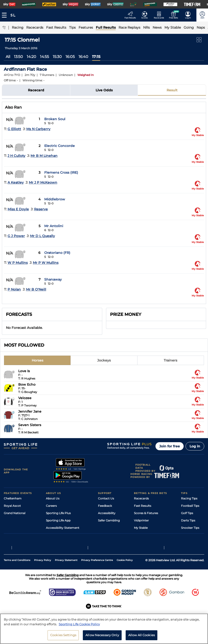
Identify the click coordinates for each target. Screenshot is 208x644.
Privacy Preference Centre (97, 577)
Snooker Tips (190, 528)
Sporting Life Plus (58, 513)
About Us (53, 498)
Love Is (24, 371)
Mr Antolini (54, 226)
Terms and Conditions (17, 577)
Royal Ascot (12, 506)
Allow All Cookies (142, 636)
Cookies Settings (63, 636)
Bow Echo (27, 384)
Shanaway (53, 279)
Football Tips (190, 506)
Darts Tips (188, 520)
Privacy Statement (66, 577)
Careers (51, 506)
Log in (195, 446)
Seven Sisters (30, 425)
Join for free (170, 446)
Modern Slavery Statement (65, 535)
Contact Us (106, 498)
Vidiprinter (141, 520)
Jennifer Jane (30, 411)
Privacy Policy (43, 577)
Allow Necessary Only (102, 636)
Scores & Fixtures (146, 513)
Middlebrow (55, 199)
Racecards (141, 498)
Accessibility (107, 513)
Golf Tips (187, 513)
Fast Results (143, 506)
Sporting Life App (58, 520)
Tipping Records (193, 535)
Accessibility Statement (63, 528)
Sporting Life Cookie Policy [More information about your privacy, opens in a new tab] (79, 625)
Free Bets (141, 535)
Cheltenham (13, 498)
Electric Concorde (60, 146)
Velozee (25, 398)
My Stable (141, 528)
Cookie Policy (125, 577)
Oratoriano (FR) (57, 253)
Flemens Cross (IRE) (61, 172)
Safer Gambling (109, 520)
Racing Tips (189, 498)
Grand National (15, 513)
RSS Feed (53, 542)
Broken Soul (55, 119)
